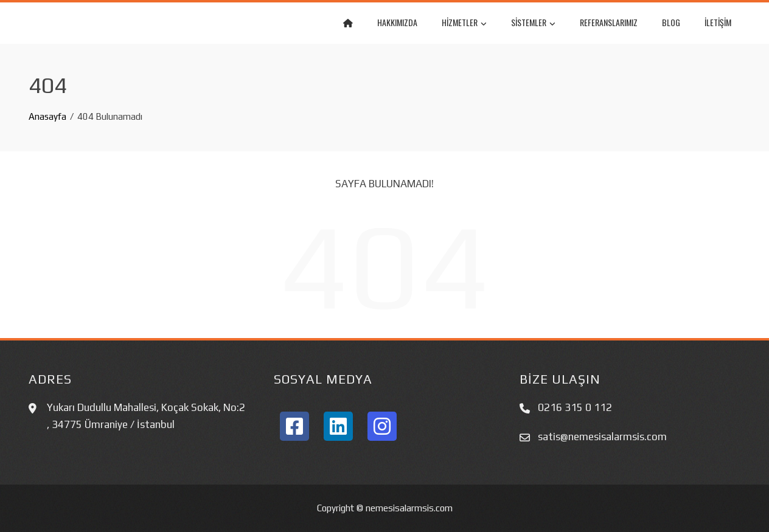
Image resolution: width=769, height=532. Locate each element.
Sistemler (533, 24)
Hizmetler (464, 24)
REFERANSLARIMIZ (609, 22)
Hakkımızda (397, 22)
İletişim (718, 22)
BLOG (671, 22)
